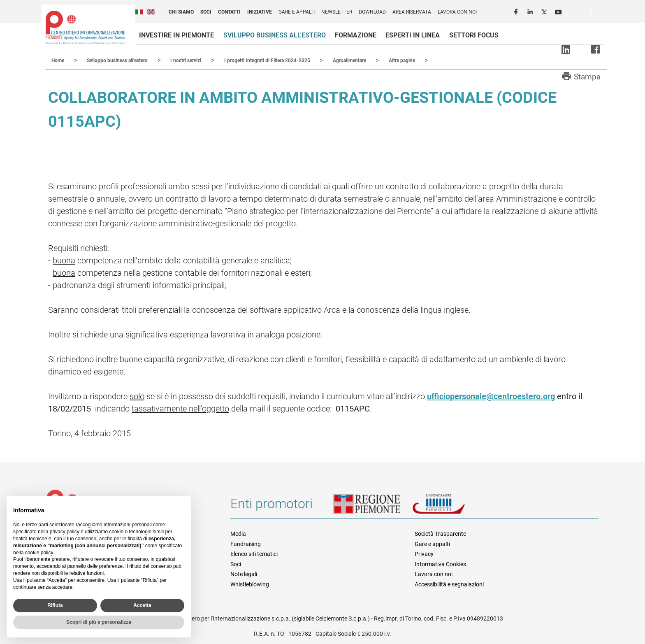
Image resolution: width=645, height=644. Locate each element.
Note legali (244, 574)
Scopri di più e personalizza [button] (99, 622)
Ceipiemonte (85, 27)
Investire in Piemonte (176, 35)
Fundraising (246, 544)
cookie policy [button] (39, 553)
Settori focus (474, 35)
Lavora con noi (457, 12)
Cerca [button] (600, 13)
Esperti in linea (413, 35)
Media (238, 533)
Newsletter (337, 12)
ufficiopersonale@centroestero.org (491, 396)
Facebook (517, 11)
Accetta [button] (142, 605)
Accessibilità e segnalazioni (449, 584)
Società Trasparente (440, 533)
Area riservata (412, 12)
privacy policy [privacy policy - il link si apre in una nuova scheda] (65, 532)
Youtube (559, 11)
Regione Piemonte (373, 507)
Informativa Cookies (440, 564)
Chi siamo (181, 12)
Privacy (424, 553)
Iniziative (260, 12)
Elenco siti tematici (254, 553)
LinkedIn (531, 11)
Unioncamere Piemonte (450, 507)
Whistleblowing (250, 584)
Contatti (229, 12)
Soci (206, 12)
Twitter (545, 11)
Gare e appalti (297, 12)
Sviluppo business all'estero (275, 35)
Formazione (356, 35)
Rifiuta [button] (55, 605)
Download (372, 12)
